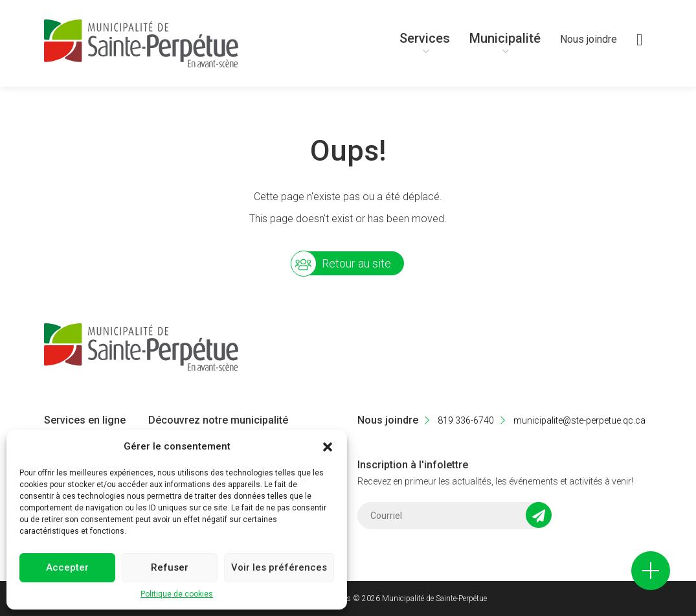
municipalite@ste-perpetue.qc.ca (573, 420)
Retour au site (356, 263)
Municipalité (505, 38)
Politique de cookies (177, 594)
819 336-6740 (459, 420)
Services (425, 38)
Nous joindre (589, 39)
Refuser (170, 567)
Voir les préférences (279, 567)
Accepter (67, 567)
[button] (328, 447)
